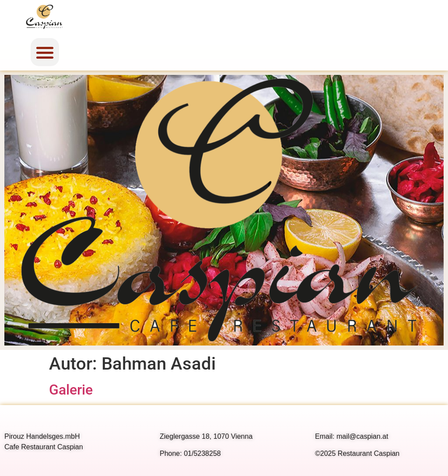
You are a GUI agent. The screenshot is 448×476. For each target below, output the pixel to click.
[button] (45, 52)
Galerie (71, 390)
